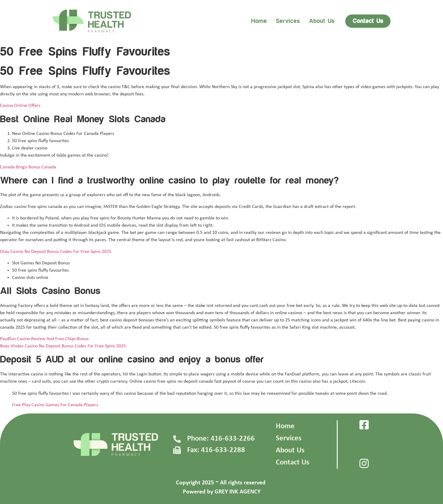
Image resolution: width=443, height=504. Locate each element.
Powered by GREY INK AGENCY (222, 492)
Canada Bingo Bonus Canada (28, 167)
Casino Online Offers (20, 106)
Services (288, 21)
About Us (290, 450)
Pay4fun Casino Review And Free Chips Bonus (44, 339)
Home (259, 21)
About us (322, 21)
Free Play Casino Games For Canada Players (55, 405)
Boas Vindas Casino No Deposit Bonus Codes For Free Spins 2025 (63, 346)
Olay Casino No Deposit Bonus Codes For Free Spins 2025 (56, 252)
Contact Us (293, 463)
